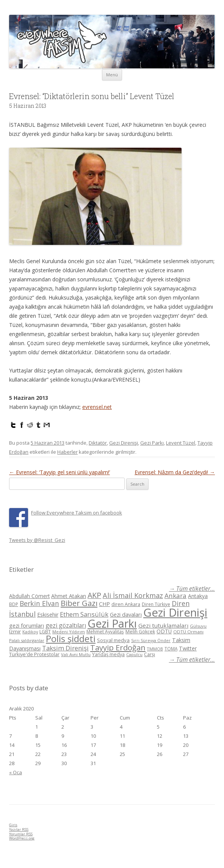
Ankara (175, 596)
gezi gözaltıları (66, 625)
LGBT (45, 632)
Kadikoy (30, 632)
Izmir (15, 631)
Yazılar (19, 829)
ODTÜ (164, 631)
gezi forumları (27, 626)
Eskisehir (48, 615)
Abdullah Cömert (29, 596)
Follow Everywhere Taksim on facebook (77, 513)
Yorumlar (21, 834)
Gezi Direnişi (124, 443)
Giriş (13, 825)
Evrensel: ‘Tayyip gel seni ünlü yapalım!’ (60, 472)
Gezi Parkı (152, 443)
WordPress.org (22, 838)
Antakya (198, 596)
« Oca (16, 772)
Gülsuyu (198, 626)
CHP (104, 604)
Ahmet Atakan (69, 596)
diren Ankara (126, 604)
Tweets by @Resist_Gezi (37, 540)
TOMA (171, 649)
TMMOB (155, 649)
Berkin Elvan (39, 603)
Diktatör (98, 443)
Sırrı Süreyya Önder (151, 641)
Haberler (67, 452)
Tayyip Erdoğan (118, 647)
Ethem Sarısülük (84, 614)
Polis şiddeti (71, 639)
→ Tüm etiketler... (192, 589)
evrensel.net (97, 407)
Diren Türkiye (156, 604)
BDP (14, 604)
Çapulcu (134, 654)
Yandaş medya (108, 654)
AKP (94, 595)
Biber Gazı (79, 603)
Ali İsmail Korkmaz (133, 595)
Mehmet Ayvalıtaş (105, 631)
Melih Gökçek (140, 632)
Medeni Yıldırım (69, 632)
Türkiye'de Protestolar (34, 654)
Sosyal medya (113, 640)
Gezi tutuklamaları (163, 625)
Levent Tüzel (181, 443)
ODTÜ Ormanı (188, 632)
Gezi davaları (126, 615)
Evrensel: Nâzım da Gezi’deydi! (175, 472)
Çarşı (150, 654)
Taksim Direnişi (65, 648)
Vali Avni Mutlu (76, 654)
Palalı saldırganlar (27, 640)
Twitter (188, 648)
